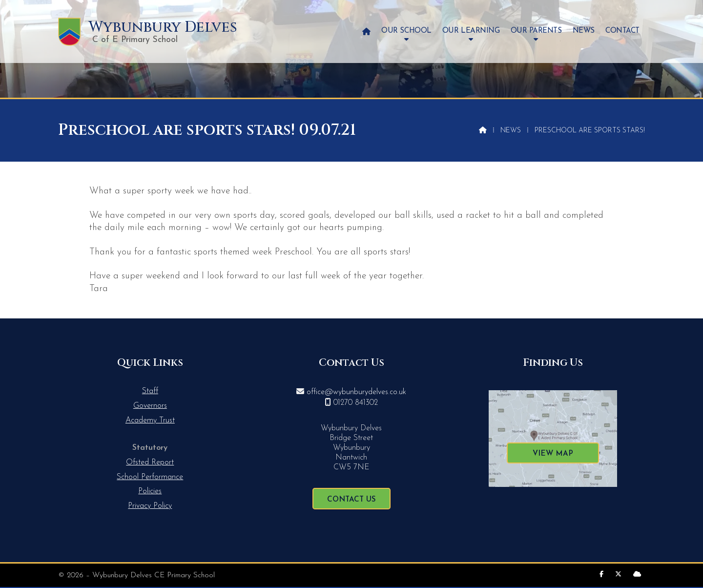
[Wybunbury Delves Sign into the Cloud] (637, 575)
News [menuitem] (584, 31)
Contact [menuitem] (622, 31)
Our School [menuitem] (406, 31)
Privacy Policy (150, 506)
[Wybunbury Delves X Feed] (618, 575)
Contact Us (351, 500)
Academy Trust (150, 420)
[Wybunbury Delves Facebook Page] (601, 575)
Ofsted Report (150, 462)
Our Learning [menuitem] (471, 31)
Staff (150, 391)
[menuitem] (366, 31)
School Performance (150, 477)
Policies (150, 491)
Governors (150, 406)
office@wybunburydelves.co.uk (356, 392)
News (511, 131)
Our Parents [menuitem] (536, 31)
